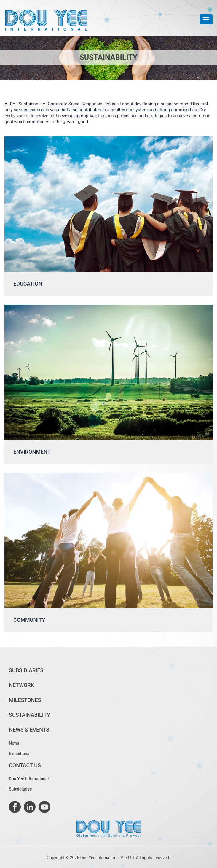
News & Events (29, 730)
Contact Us (25, 765)
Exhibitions (19, 753)
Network (21, 685)
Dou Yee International (29, 779)
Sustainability (29, 715)
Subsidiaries (26, 670)
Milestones (25, 700)
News (14, 743)
